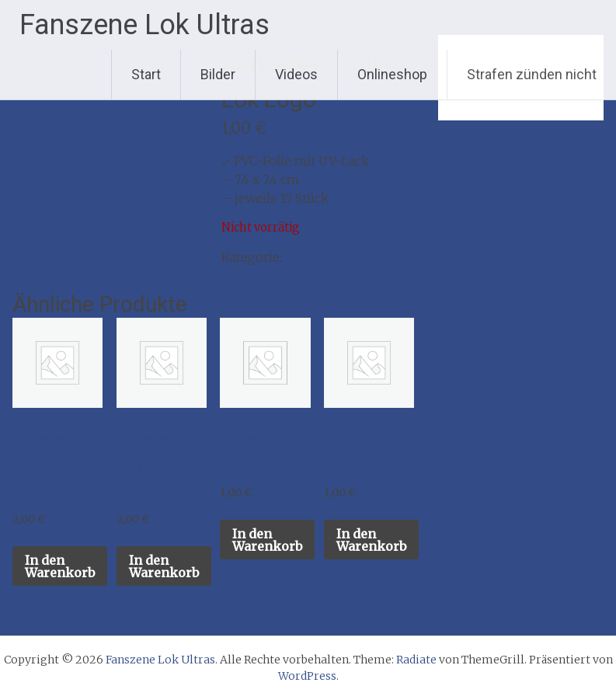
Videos (296, 74)
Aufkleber (315, 257)
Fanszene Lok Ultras (144, 25)
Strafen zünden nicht (532, 74)
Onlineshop (392, 74)
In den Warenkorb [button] (60, 566)
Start (146, 74)
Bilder (218, 74)
